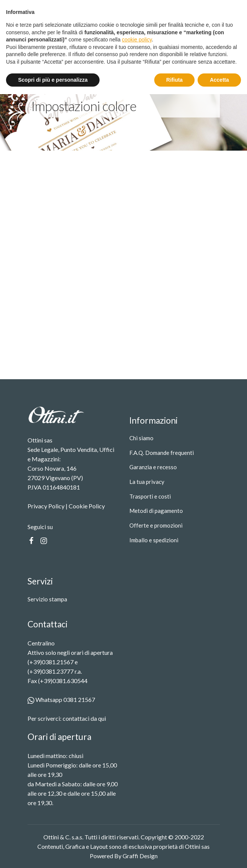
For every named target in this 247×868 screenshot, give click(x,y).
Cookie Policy (87, 506)
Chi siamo (141, 438)
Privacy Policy (46, 506)
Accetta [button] (219, 853)
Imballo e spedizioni (154, 540)
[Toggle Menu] (226, 36)
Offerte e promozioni (156, 525)
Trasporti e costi (150, 496)
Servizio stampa (47, 599)
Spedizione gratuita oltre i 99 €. (131, 7)
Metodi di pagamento (156, 511)
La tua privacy (147, 482)
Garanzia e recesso (153, 467)
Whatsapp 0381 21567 (61, 699)
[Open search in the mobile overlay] (162, 31)
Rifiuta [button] (175, 853)
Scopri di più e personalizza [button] (53, 853)
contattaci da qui (84, 718)
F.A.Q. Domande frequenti (162, 453)
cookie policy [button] (137, 813)
